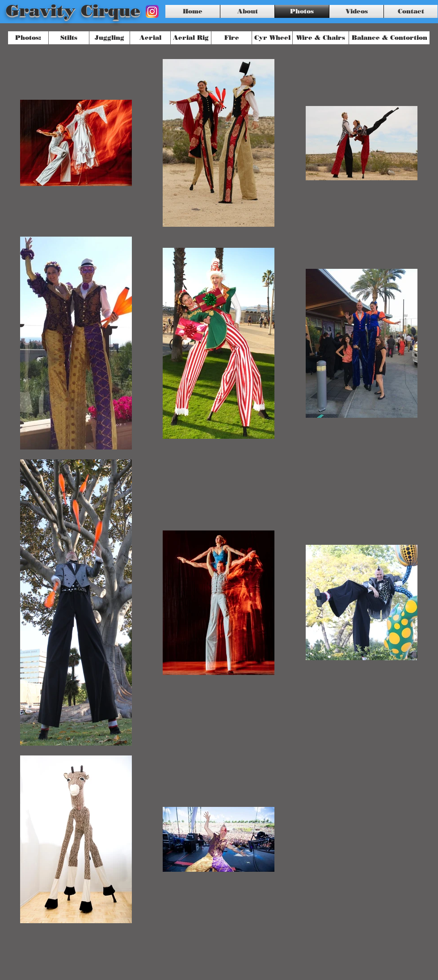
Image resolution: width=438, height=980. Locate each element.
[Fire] (232, 38)
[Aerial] (150, 38)
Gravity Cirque (73, 10)
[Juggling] (109, 38)
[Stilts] (69, 38)
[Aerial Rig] (191, 38)
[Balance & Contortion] (389, 38)
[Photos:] (28, 38)
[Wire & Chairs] (321, 38)
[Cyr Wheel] (272, 38)
